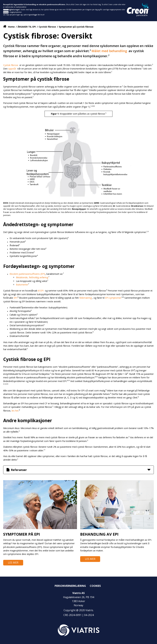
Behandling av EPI (99, 534)
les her (15, 411)
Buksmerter (22, 285)
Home (11, 27)
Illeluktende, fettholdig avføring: (32, 277)
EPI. (16, 298)
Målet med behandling (110, 51)
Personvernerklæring (70, 586)
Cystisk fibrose (48, 27)
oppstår (12, 69)
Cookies (95, 586)
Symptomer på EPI (22, 534)
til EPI (41, 291)
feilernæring (86, 298)
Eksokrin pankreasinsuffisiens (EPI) (27, 274)
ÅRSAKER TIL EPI (27, 27)
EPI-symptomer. (113, 298)
